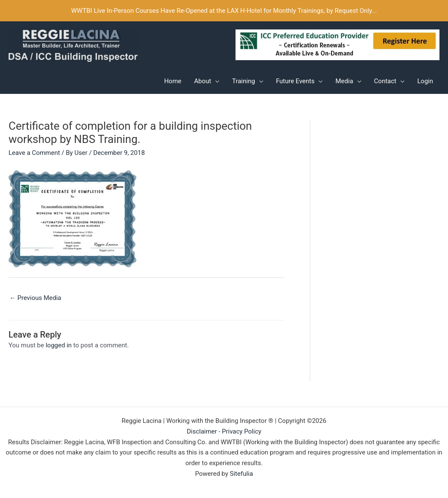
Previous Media (35, 298)
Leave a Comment (34, 153)
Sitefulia (241, 474)
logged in (59, 345)
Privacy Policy (241, 431)
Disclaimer (202, 431)
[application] (215, 81)
